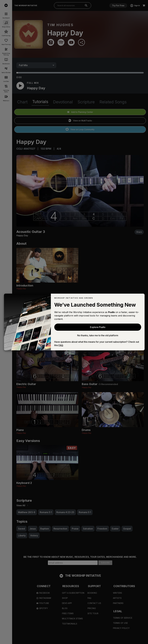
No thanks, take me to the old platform (98, 335)
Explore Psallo (98, 327)
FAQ (61, 345)
